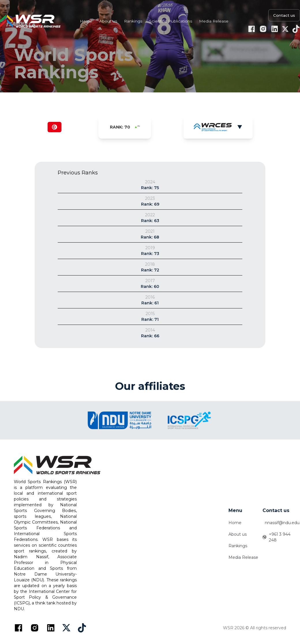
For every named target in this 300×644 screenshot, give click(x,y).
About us (238, 534)
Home (235, 523)
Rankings (238, 546)
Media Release (243, 557)
